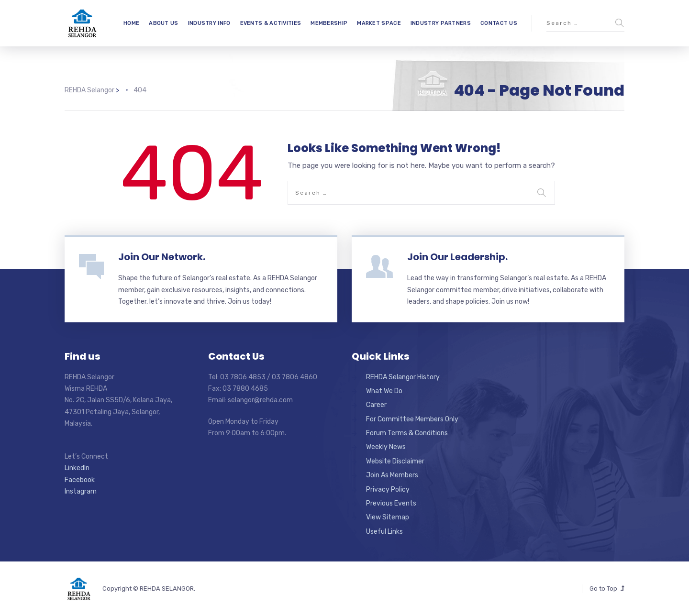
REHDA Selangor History (403, 377)
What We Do (384, 391)
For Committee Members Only (412, 419)
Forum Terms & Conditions (407, 433)
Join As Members (392, 475)
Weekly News (386, 447)
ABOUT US (163, 23)
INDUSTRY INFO (209, 23)
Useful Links (384, 532)
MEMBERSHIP (329, 23)
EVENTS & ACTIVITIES (271, 23)
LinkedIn (77, 468)
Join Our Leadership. (457, 257)
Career (376, 405)
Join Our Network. (162, 257)
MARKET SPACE (379, 23)
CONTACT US (499, 23)
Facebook (80, 480)
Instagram (81, 491)
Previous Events (391, 503)
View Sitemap (388, 517)
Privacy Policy (388, 489)
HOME (131, 23)
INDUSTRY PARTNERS (441, 23)
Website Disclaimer (395, 461)
